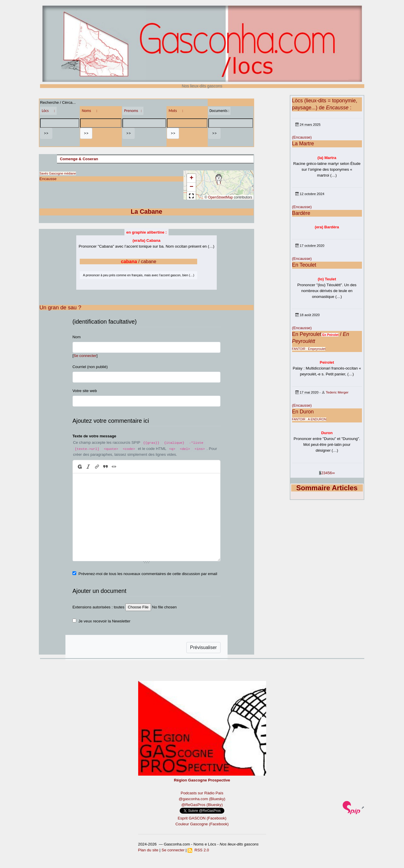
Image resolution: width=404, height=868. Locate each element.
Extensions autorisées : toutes (98, 607)
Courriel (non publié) (90, 367)
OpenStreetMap (220, 197)
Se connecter (85, 356)
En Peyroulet (307, 334)
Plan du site (148, 850)
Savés (44, 173)
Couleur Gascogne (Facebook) (202, 824)
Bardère (301, 213)
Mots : (176, 111)
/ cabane (139, 262)
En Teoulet (304, 265)
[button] (219, 180)
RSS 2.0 (198, 850)
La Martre (303, 144)
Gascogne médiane (62, 173)
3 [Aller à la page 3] (324, 473)
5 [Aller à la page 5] (329, 473)
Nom (77, 337)
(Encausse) (302, 137)
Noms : (90, 111)
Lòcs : (48, 111)
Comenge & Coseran (79, 159)
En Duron (303, 412)
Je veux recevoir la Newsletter (105, 621)
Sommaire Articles (327, 488)
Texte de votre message (94, 436)
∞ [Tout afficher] (334, 473)
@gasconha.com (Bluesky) (202, 799)
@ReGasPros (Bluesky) (202, 805)
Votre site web (85, 391)
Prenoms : (133, 111)
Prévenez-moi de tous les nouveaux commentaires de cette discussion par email (148, 574)
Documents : (219, 111)
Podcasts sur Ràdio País (202, 793)
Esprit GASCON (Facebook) (202, 818)
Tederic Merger (337, 392)
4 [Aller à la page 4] (326, 473)
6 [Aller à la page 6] (331, 473)
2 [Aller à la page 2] (322, 473)
